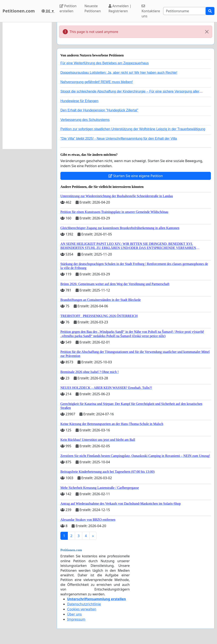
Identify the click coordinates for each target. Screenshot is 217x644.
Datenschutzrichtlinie (84, 604)
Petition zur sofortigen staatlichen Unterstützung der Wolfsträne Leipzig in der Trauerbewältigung (133, 129)
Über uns (74, 614)
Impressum (76, 619)
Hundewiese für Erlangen (79, 101)
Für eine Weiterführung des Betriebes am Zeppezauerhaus (105, 63)
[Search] (184, 11)
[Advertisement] (27, 86)
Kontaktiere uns (151, 11)
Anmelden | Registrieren (120, 8)
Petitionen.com (19, 11)
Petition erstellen (68, 8)
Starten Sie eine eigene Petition (136, 176)
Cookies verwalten (82, 609)
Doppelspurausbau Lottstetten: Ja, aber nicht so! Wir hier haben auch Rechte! (119, 73)
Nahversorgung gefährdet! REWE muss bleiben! (97, 82)
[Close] (207, 32)
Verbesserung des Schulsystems (85, 120)
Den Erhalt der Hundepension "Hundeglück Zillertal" (99, 110)
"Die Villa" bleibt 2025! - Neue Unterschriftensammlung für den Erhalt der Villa (119, 139)
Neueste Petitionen (93, 8)
